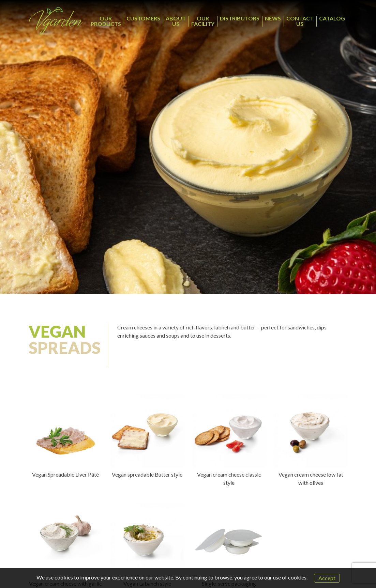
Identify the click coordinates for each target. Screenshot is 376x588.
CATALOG (332, 18)
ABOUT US (176, 21)
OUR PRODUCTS (106, 21)
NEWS (273, 18)
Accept (327, 578)
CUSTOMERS (143, 18)
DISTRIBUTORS (240, 18)
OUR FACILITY (203, 21)
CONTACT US (300, 21)
